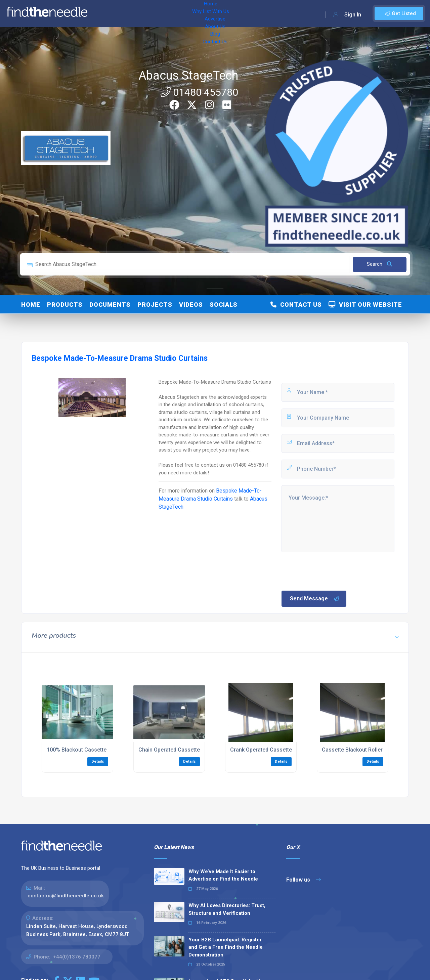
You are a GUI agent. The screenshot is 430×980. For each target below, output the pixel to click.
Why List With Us (136, 13)
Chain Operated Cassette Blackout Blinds (189, 750)
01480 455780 (199, 92)
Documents (110, 305)
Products (65, 305)
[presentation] (332, 571)
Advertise (175, 13)
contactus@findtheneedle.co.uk (66, 896)
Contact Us (254, 13)
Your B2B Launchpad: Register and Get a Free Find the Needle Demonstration (226, 947)
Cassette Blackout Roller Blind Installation (373, 750)
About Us (205, 13)
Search (379, 264)
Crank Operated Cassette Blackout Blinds (281, 750)
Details (98, 761)
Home (102, 13)
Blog (228, 13)
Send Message (315, 599)
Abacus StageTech (188, 76)
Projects (155, 305)
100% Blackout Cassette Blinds (85, 750)
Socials (224, 305)
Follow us (304, 880)
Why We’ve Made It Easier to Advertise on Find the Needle (223, 875)
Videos (191, 305)
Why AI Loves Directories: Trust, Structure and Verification (227, 909)
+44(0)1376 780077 (77, 957)
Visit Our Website (365, 305)
